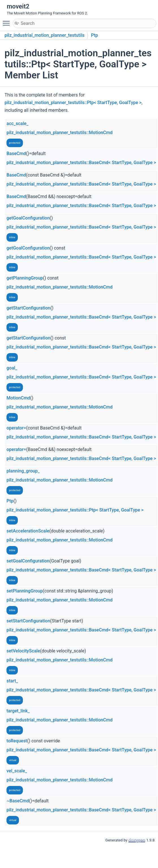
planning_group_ (23, 471)
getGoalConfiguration (28, 218)
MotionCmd (18, 398)
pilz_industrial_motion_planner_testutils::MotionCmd (59, 133)
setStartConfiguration (28, 621)
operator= (16, 428)
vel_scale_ (17, 771)
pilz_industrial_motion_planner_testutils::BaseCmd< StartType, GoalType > (81, 163)
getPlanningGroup (25, 278)
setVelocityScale (23, 651)
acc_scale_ (18, 123)
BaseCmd (16, 153)
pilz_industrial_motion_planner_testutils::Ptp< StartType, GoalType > (73, 103)
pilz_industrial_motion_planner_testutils (45, 35)
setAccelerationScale (28, 531)
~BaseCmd (18, 801)
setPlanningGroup (25, 591)
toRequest (17, 741)
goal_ (12, 368)
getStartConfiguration (28, 308)
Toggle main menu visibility (8, 21)
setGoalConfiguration (28, 561)
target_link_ (18, 711)
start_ (12, 681)
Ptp (95, 35)
